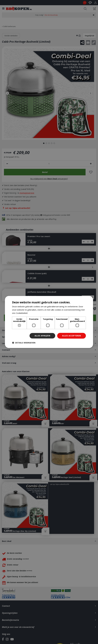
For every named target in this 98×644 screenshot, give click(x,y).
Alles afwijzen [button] (42, 336)
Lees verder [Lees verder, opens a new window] (34, 313)
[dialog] (49, 322)
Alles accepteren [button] (71, 336)
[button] (24, 343)
